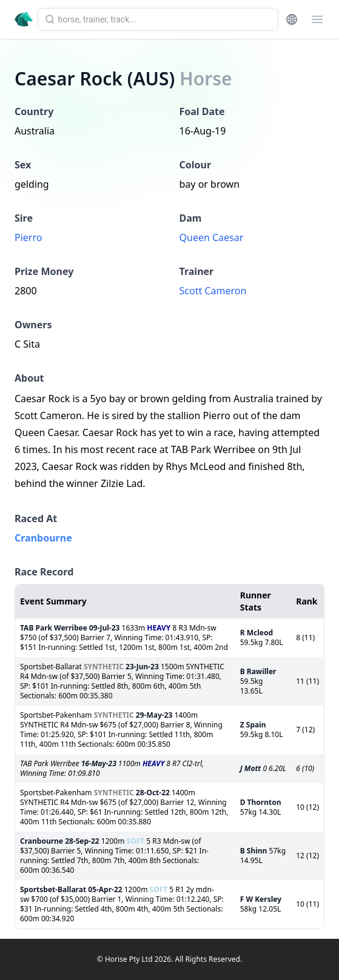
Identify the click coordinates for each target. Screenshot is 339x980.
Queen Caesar (212, 237)
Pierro (28, 237)
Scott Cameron (213, 291)
